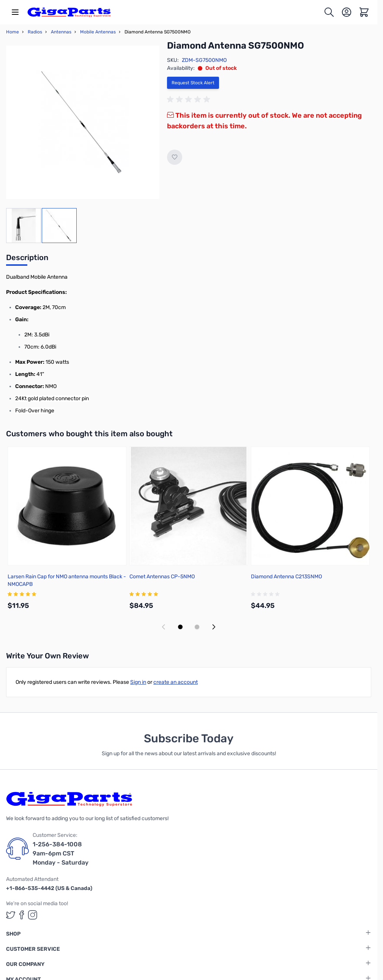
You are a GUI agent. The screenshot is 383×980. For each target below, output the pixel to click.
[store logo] (69, 12)
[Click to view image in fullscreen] (83, 122)
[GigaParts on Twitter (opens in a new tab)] (11, 915)
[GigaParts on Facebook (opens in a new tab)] (22, 915)
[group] (190, 99)
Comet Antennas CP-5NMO (162, 577)
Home (13, 32)
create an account (176, 682)
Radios (35, 32)
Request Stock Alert (193, 83)
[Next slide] (214, 627)
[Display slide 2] (197, 627)
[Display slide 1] (180, 627)
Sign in (138, 682)
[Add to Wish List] (175, 157)
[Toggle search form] (329, 12)
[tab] (27, 260)
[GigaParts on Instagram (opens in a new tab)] (33, 915)
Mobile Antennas (98, 32)
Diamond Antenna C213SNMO (286, 577)
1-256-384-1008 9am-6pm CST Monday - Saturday (61, 853)
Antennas (61, 32)
